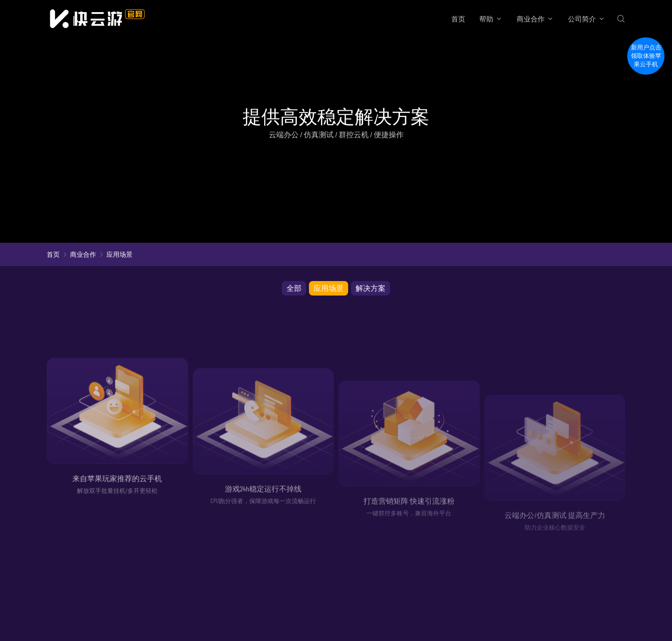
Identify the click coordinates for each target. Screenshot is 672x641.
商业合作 (531, 19)
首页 (458, 19)
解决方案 (371, 288)
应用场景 (119, 254)
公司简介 (582, 19)
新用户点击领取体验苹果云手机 (646, 56)
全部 (294, 288)
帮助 (486, 19)
